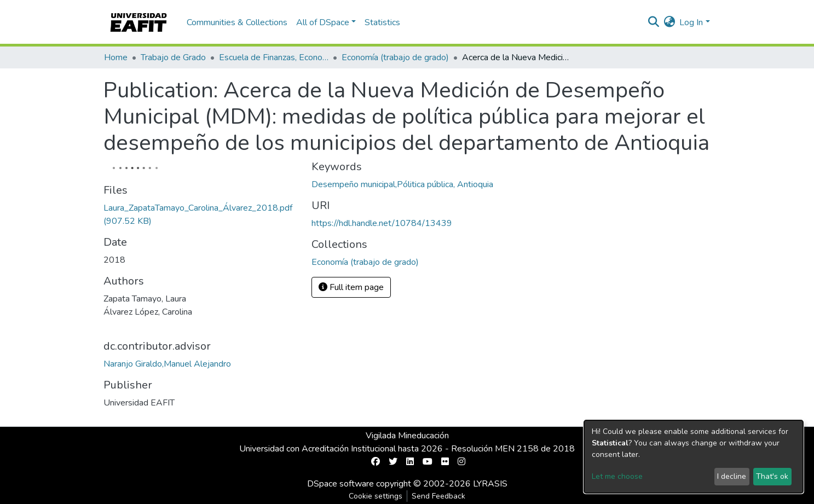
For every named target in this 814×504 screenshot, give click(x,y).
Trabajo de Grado (173, 57)
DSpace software (340, 484)
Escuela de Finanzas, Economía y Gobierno (274, 57)
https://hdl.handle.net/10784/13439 (382, 223)
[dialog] (694, 457)
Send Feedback (438, 496)
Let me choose (617, 476)
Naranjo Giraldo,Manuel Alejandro (167, 364)
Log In (691, 22)
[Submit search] (653, 22)
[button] (669, 22)
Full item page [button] (351, 287)
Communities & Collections (237, 22)
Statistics (382, 22)
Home (116, 57)
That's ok (772, 476)
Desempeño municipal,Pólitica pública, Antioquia (402, 184)
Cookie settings (376, 496)
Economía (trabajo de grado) (395, 57)
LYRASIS (490, 484)
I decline (732, 476)
